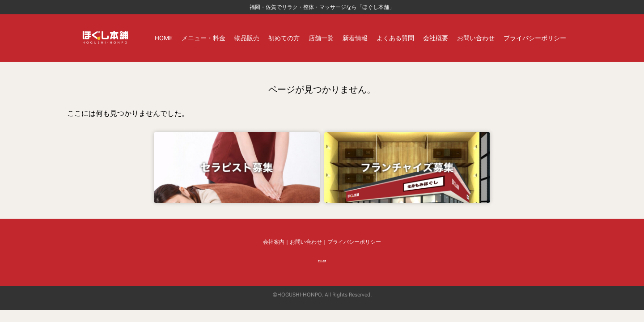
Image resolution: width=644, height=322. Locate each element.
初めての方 (284, 38)
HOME (164, 38)
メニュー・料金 (203, 38)
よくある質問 (395, 38)
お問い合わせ (476, 38)
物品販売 (247, 38)
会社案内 (274, 242)
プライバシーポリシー (535, 38)
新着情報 (355, 38)
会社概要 (436, 38)
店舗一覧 (321, 38)
